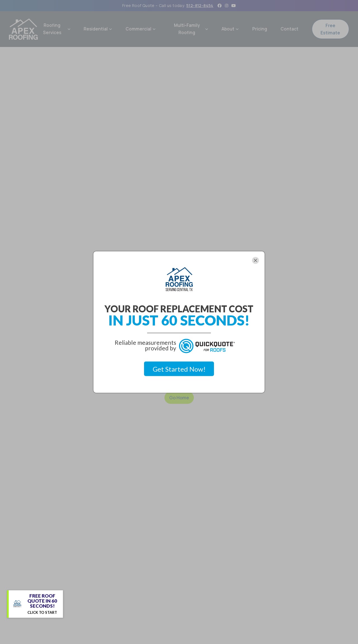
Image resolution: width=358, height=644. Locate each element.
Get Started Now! (179, 369)
